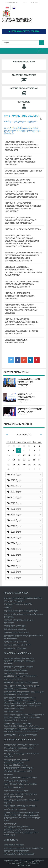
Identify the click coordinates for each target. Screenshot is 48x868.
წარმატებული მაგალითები (16, 781)
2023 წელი (14, 492)
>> (41, 434)
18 (14, 460)
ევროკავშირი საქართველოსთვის (19, 854)
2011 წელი (14, 560)
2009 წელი (14, 572)
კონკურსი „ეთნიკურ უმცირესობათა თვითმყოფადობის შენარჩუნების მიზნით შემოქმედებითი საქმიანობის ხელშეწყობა (23, 257)
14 (29, 455)
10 (9, 455)
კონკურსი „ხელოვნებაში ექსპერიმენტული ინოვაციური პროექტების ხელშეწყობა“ (21, 220)
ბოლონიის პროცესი (13, 679)
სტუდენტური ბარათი (13, 711)
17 (9, 460)
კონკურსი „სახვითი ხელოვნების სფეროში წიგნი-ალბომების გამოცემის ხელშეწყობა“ (22, 284)
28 (14, 446)
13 (24, 455)
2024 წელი (14, 486)
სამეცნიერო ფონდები (14, 845)
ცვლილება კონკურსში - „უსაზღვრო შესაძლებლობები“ (23, 172)
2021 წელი (14, 503)
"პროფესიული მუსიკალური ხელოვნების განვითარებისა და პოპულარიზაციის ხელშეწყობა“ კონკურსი (22, 309)
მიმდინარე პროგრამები (15, 629)
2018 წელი (14, 520)
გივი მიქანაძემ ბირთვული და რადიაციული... (30, 410)
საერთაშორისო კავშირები (16, 791)
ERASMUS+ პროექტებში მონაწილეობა (21, 683)
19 (19, 460)
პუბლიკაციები (10, 824)
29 (19, 446)
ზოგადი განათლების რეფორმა (18, 604)
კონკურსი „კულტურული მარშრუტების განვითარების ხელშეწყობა (20, 296)
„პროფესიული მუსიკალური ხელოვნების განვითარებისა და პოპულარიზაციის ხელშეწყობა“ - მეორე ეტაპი (22, 146)
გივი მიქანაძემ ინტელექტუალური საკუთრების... (26, 397)
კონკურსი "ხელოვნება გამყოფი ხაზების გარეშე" (22, 332)
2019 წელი (14, 515)
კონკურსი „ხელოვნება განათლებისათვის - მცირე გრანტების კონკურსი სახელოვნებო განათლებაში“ (24, 271)
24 (9, 464)
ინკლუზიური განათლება (15, 626)
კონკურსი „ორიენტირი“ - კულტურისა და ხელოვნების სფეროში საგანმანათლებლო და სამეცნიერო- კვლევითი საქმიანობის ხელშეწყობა (22, 241)
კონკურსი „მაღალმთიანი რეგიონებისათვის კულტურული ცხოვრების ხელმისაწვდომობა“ (21, 194)
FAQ (24, 3)
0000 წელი (14, 578)
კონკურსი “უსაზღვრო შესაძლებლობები (16, 341)
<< (7, 434)
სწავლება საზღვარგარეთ (15, 670)
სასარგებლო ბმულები (12, 3)
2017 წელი (14, 526)
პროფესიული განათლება (24, 92)
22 (34, 460)
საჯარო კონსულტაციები (15, 809)
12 (19, 455)
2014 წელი (14, 543)
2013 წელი (14, 549)
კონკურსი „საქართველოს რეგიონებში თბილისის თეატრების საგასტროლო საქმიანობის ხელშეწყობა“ (23, 207)
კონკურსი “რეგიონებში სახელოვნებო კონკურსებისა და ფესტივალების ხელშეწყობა (22, 322)
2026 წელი (14, 475)
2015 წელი (14, 538)
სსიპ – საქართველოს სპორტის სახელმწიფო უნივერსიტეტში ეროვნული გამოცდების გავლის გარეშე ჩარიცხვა (24, 717)
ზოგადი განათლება (24, 65)
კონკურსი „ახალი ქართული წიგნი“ (23, 229)
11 (14, 455)
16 (39, 455)
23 (39, 460)
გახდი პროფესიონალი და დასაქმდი (20, 784)
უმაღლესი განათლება (24, 78)
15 (34, 455)
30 (24, 446)
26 (19, 464)
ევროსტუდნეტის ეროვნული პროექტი (21, 735)
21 (29, 460)
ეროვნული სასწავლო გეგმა (17, 632)
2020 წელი (14, 509)
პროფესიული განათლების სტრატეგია (21, 745)
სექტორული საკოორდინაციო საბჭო (20, 777)
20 (24, 460)
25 (14, 464)
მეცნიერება (24, 105)
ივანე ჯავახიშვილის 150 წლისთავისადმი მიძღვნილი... (29, 382)
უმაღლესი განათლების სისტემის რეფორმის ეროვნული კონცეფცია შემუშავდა (19, 661)
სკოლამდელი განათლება (16, 642)
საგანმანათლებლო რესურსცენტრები (21, 611)
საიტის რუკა (33, 3)
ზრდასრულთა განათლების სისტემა (20, 806)
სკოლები (8, 607)
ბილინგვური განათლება (15, 648)
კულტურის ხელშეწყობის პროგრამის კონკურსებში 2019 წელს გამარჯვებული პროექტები (22, 131)
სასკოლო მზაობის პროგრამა (17, 645)
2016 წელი (14, 532)
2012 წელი (14, 555)
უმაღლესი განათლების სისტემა (18, 667)
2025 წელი (14, 480)
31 (29, 446)
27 (9, 446)
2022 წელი (14, 498)
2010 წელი (14, 566)
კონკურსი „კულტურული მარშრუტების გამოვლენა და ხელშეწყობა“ (20, 183)
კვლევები (8, 774)
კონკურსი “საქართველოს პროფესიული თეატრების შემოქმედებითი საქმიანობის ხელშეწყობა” (20, 161)
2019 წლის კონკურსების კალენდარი (21, 122)
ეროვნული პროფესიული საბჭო (18, 771)
